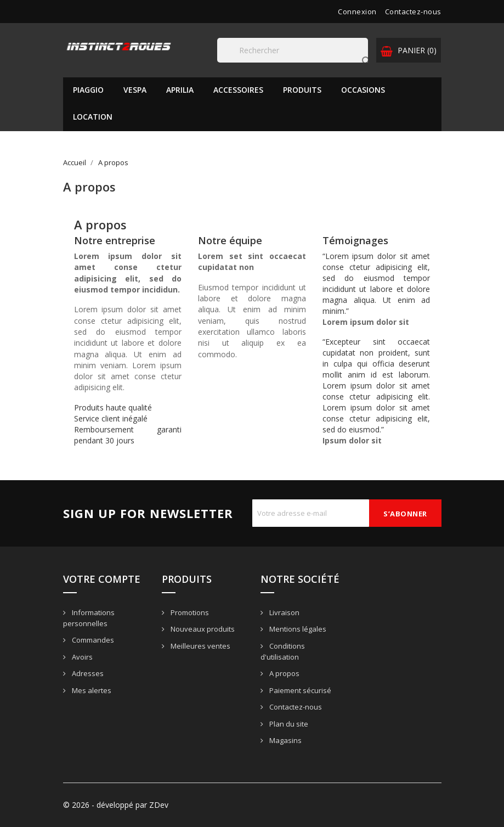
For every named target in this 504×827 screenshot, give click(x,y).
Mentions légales (297, 629)
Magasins (285, 740)
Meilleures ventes (200, 646)
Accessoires (238, 90)
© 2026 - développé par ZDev (116, 805)
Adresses (87, 673)
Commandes (92, 640)
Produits (302, 90)
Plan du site (288, 724)
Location (93, 117)
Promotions (189, 612)
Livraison (284, 612)
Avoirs (81, 657)
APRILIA (180, 90)
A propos (284, 673)
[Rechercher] (293, 50)
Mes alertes (91, 690)
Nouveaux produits (202, 629)
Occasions (363, 90)
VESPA (135, 90)
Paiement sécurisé (299, 690)
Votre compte (102, 579)
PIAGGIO (88, 90)
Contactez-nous (413, 12)
